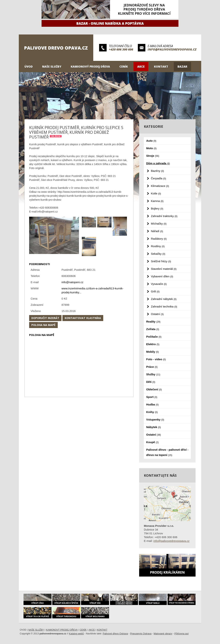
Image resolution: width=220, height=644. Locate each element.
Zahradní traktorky (164, 216)
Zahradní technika (164, 306)
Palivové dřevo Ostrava (115, 634)
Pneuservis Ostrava (141, 634)
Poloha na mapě (43, 325)
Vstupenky (155, 420)
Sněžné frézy (161, 261)
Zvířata (153, 329)
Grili (155, 291)
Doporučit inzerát (45, 318)
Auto (151, 141)
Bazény (157, 171)
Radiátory (159, 239)
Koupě (152, 442)
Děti (151, 382)
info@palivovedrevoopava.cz (172, 49)
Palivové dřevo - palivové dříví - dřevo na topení (167, 452)
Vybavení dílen (162, 276)
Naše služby (52, 67)
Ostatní (157, 314)
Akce (141, 67)
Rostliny (158, 246)
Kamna (157, 201)
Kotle (156, 193)
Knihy (152, 412)
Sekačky (158, 254)
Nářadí (157, 231)
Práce (152, 367)
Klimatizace (160, 186)
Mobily (153, 352)
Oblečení (154, 389)
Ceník (124, 67)
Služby (153, 374)
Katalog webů (76, 634)
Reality (153, 322)
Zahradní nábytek (164, 299)
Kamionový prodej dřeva (90, 67)
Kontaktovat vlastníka (83, 318)
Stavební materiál (164, 269)
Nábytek (154, 427)
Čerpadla (159, 178)
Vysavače (159, 284)
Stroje (153, 156)
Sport (152, 397)
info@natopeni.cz (72, 282)
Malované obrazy (163, 634)
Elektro (153, 344)
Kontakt (161, 67)
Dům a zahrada (158, 163)
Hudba (152, 404)
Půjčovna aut (182, 634)
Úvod (29, 67)
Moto (151, 148)
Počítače (154, 337)
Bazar (182, 67)
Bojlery (157, 208)
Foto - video (156, 359)
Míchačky (159, 224)
